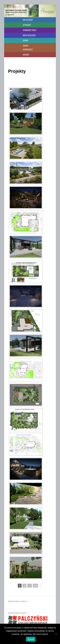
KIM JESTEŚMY (28, 20)
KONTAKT (26, 55)
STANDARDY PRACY (30, 30)
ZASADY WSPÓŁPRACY (28, 47)
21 (35, 586)
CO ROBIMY (27, 25)
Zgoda (31, 639)
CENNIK (25, 40)
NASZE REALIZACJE (29, 35)
